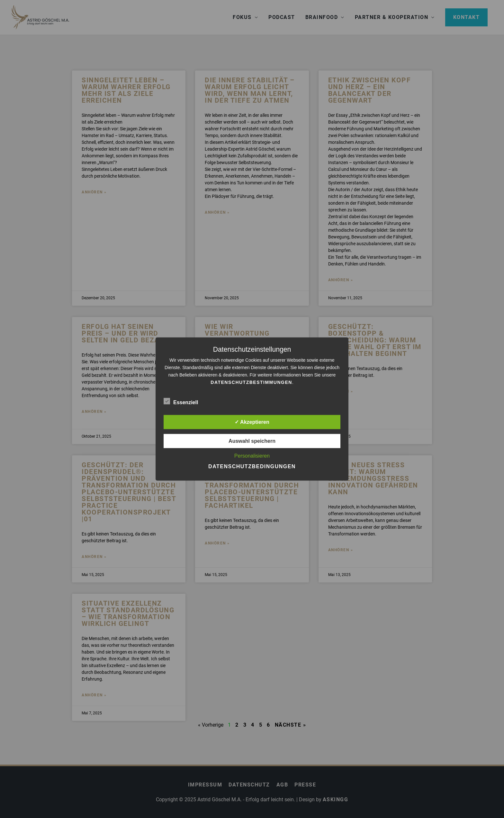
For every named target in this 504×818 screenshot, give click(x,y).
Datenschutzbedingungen (252, 466)
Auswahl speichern (252, 441)
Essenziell (181, 401)
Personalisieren (252, 456)
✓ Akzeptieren (252, 422)
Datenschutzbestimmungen (251, 382)
